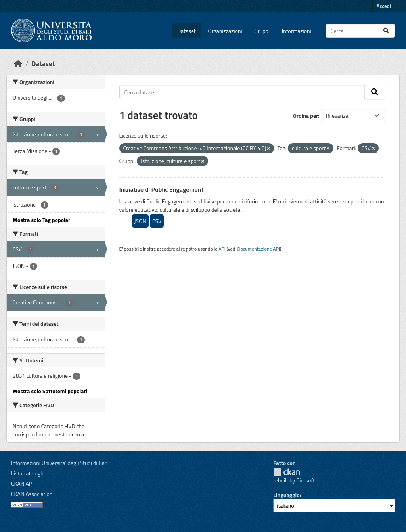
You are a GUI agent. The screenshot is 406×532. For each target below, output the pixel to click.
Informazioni (297, 31)
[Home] (18, 64)
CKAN (287, 472)
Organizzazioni (225, 31)
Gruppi (262, 31)
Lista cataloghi (28, 473)
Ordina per (306, 116)
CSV (157, 221)
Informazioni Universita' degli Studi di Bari (59, 463)
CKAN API (22, 483)
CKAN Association (32, 494)
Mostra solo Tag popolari (42, 220)
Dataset (186, 31)
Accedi (384, 6)
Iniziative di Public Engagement (162, 189)
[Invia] (386, 31)
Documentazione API (259, 249)
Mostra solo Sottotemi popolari (50, 391)
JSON (140, 221)
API (222, 249)
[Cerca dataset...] (360, 31)
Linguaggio (286, 495)
